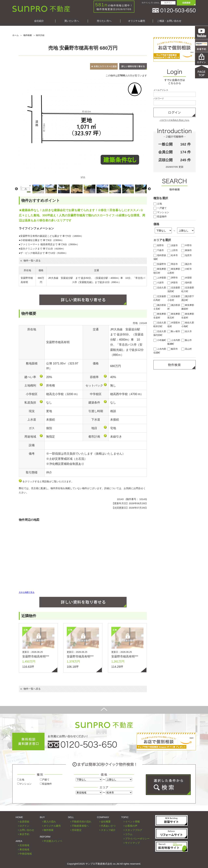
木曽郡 (187, 278)
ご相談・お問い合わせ (169, 21)
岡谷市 (173, 264)
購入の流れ (50, 822)
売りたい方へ (104, 21)
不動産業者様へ (80, 826)
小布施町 (160, 340)
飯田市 (173, 349)
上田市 (173, 250)
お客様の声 (131, 826)
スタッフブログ (134, 830)
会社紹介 (39, 21)
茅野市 (173, 278)
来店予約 (24, 834)
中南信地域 (26, 854)
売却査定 (77, 830)
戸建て (45, 780)
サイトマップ (132, 843)
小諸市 (159, 283)
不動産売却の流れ (82, 822)
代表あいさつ (108, 826)
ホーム (16, 35)
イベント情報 (132, 822)
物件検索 (28, 35)
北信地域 (24, 845)
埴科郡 (187, 283)
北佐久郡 (160, 288)
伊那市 (173, 283)
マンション (161, 212)
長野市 (159, 245)
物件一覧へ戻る (30, 261)
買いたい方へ (72, 21)
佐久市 (187, 331)
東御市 (187, 250)
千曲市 (159, 250)
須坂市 (173, 245)
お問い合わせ (27, 830)
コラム (129, 834)
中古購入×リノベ (53, 841)
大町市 (187, 269)
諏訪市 (187, 264)
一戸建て (160, 208)
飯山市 (187, 340)
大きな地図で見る (27, 592)
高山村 (187, 349)
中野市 (187, 245)
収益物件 (160, 216)
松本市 (173, 255)
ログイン (168, 3)
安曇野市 (160, 264)
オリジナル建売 (137, 21)
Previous (16, 189)
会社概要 (106, 822)
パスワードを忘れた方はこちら (175, 120)
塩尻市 (187, 255)
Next (149, 189)
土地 (158, 204)
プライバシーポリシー (137, 839)
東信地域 (24, 849)
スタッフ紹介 (108, 830)
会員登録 (24, 822)
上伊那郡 (160, 278)
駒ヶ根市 (174, 331)
